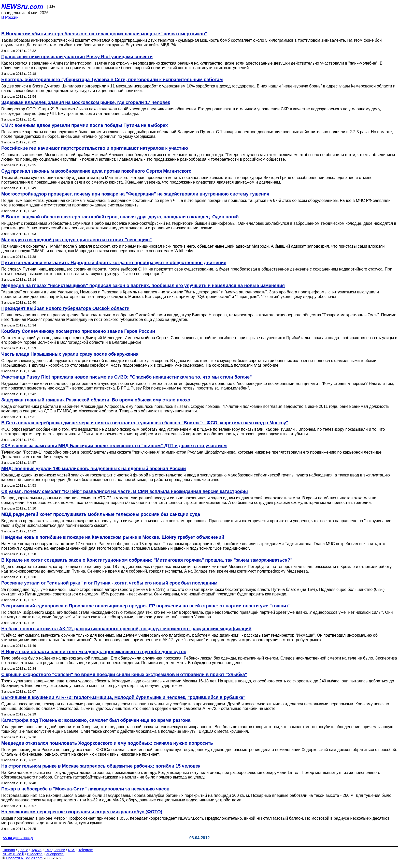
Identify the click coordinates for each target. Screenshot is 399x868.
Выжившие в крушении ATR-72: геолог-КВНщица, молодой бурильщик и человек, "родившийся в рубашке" (123, 697)
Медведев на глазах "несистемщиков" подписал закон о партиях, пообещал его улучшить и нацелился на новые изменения (143, 286)
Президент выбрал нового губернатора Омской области (65, 308)
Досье (23, 850)
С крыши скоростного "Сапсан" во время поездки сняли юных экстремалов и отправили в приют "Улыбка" (124, 675)
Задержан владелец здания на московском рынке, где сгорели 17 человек (86, 102)
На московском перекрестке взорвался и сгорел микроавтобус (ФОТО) (82, 812)
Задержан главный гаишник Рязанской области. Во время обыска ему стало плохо (96, 400)
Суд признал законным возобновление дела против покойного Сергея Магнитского (96, 171)
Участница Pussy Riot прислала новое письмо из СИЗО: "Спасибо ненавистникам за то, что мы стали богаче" (126, 377)
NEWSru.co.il (13, 854)
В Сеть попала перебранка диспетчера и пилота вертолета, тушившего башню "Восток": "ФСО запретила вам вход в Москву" (145, 423)
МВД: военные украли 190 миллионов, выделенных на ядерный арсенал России (94, 469)
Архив (37, 850)
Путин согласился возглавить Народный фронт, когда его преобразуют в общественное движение (114, 263)
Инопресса (55, 854)
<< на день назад (18, 838)
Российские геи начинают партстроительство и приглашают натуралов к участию (95, 148)
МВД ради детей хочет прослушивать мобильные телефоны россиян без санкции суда (101, 514)
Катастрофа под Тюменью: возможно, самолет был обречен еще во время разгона (96, 720)
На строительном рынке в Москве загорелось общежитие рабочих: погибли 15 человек (101, 766)
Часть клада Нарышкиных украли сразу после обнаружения (70, 354)
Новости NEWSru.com (24, 858)
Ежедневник (55, 850)
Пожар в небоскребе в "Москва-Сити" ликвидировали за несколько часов (85, 789)
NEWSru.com (22, 7)
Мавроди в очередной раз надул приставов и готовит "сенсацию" (77, 240)
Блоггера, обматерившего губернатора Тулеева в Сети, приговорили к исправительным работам (112, 80)
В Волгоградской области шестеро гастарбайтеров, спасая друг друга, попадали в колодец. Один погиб (120, 217)
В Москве (35, 854)
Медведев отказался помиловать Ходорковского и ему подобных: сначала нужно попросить (107, 743)
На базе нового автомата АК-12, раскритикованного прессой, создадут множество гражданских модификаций (126, 629)
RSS (72, 850)
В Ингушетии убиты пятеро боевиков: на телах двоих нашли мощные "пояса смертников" (104, 34)
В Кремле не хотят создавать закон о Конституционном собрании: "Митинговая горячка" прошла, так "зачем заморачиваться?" (147, 560)
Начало (9, 850)
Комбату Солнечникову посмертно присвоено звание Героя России (78, 331)
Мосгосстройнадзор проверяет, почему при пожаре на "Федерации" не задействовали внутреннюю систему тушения (135, 194)
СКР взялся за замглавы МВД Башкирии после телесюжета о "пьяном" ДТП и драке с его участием (114, 446)
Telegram (86, 850)
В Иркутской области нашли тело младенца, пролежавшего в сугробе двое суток (94, 652)
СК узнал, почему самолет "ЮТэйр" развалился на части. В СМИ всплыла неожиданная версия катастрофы (125, 491)
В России (10, 17)
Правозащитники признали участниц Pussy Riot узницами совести (77, 57)
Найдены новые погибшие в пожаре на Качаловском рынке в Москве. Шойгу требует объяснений (113, 537)
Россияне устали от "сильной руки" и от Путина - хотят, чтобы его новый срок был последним (109, 583)
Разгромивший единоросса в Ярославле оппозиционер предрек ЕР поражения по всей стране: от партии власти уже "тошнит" (146, 606)
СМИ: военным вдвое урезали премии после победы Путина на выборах (84, 125)
